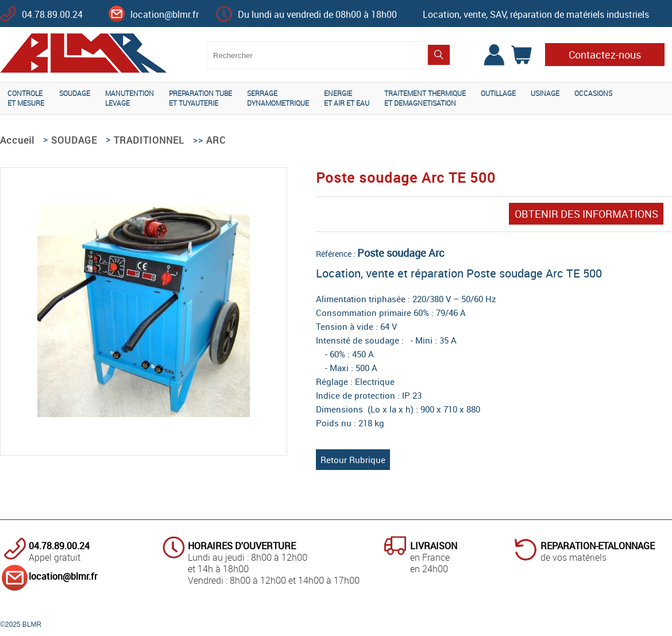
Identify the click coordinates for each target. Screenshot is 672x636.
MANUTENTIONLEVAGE (130, 98)
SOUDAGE (75, 93)
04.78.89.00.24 (52, 14)
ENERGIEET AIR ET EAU (347, 98)
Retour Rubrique (353, 460)
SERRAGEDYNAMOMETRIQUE (278, 98)
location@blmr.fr (165, 14)
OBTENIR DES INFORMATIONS (586, 214)
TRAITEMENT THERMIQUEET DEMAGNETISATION (425, 98)
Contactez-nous (605, 55)
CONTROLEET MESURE (26, 98)
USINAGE (545, 93)
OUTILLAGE (498, 93)
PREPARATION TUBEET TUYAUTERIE (200, 98)
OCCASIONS (593, 93)
